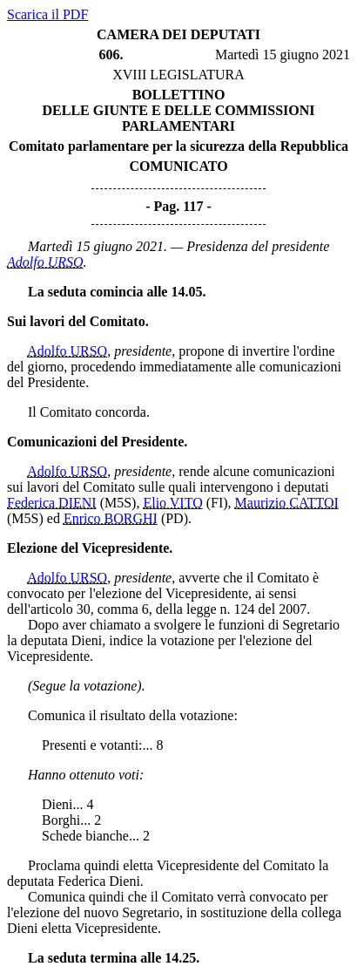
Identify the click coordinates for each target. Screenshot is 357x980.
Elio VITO (172, 503)
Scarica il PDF (47, 14)
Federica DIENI (52, 503)
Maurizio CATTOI (287, 503)
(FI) (217, 503)
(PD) (175, 518)
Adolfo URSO (45, 262)
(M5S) (118, 503)
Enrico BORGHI (111, 518)
